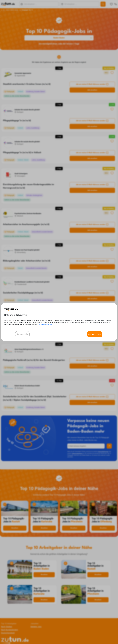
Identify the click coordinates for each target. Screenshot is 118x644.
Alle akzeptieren (95, 334)
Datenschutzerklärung (45, 325)
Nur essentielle (22, 334)
